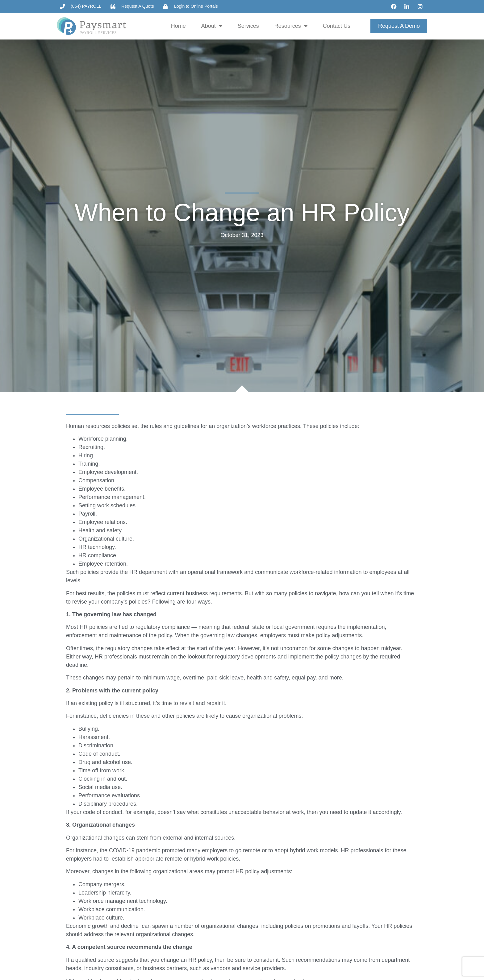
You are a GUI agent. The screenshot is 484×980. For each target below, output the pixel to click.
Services (248, 26)
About (212, 26)
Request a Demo (399, 26)
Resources (291, 26)
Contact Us (337, 26)
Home (178, 26)
